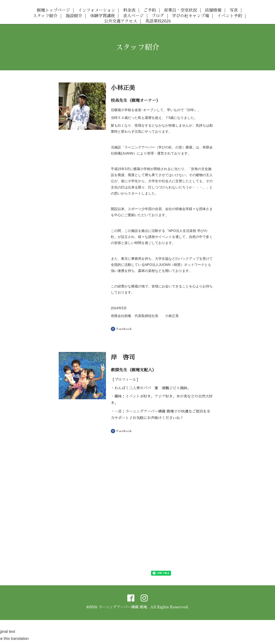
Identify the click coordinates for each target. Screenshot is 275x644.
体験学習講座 (103, 16)
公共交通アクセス (121, 21)
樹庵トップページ (53, 10)
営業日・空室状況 (180, 10)
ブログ (158, 16)
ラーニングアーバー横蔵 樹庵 (123, 607)
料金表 (129, 10)
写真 (234, 10)
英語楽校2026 (158, 21)
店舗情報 (213, 10)
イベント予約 (230, 16)
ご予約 (150, 10)
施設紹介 (74, 16)
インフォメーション (97, 10)
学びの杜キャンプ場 (190, 16)
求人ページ (133, 16)
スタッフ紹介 (45, 16)
